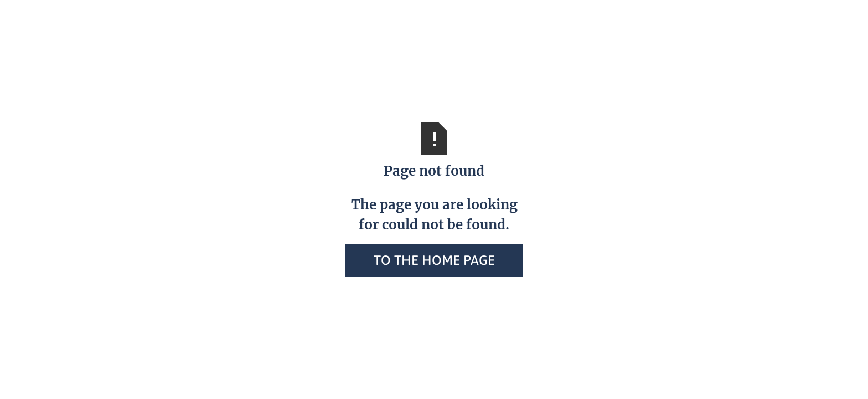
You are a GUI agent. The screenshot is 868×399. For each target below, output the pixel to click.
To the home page (434, 260)
